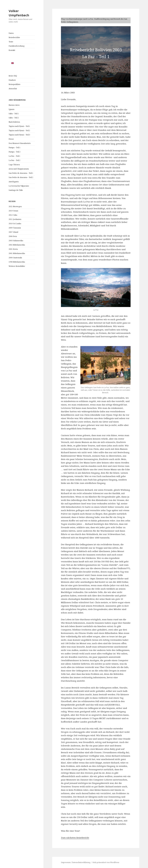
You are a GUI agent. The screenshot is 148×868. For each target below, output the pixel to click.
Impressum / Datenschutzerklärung (76, 862)
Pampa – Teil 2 (15, 152)
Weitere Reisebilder (17, 266)
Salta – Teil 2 (14, 118)
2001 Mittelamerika (17, 253)
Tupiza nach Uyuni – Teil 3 (19, 135)
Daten (11, 33)
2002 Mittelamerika (17, 245)
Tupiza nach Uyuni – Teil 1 (19, 126)
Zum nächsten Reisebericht (75, 838)
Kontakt (12, 50)
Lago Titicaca (14, 165)
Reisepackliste (15, 84)
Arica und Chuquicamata (19, 169)
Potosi (11, 139)
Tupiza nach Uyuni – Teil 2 (19, 130)
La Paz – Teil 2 (14, 160)
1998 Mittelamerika (17, 262)
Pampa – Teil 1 (15, 148)
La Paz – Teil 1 (14, 156)
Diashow (12, 80)
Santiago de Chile (16, 190)
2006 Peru (13, 236)
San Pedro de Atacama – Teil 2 (21, 177)
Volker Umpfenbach (19, 13)
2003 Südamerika (16, 241)
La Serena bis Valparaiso (19, 186)
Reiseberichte (14, 37)
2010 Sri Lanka (15, 224)
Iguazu (11, 109)
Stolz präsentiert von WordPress (106, 862)
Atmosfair (13, 89)
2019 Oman (13, 211)
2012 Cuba (13, 215)
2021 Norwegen (15, 206)
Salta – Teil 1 (14, 114)
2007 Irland (13, 232)
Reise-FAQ (13, 76)
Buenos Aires (14, 105)
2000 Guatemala (15, 258)
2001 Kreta (13, 249)
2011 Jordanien (15, 219)
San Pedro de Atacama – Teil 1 (21, 173)
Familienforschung (17, 46)
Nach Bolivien (14, 122)
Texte (11, 42)
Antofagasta (14, 182)
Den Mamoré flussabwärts (20, 143)
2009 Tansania (15, 228)
